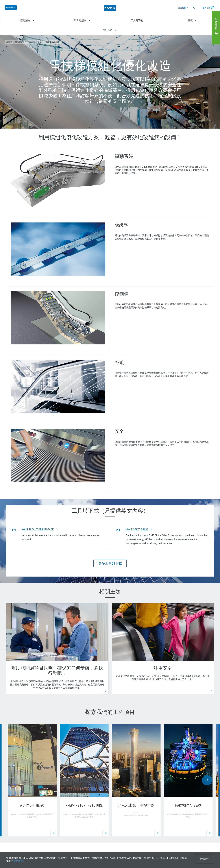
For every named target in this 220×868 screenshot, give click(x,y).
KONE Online (11, 8)
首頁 (8, 42)
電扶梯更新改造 (35, 42)
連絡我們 (182, 8)
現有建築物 (19, 42)
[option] (32, 780)
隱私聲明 (18, 861)
